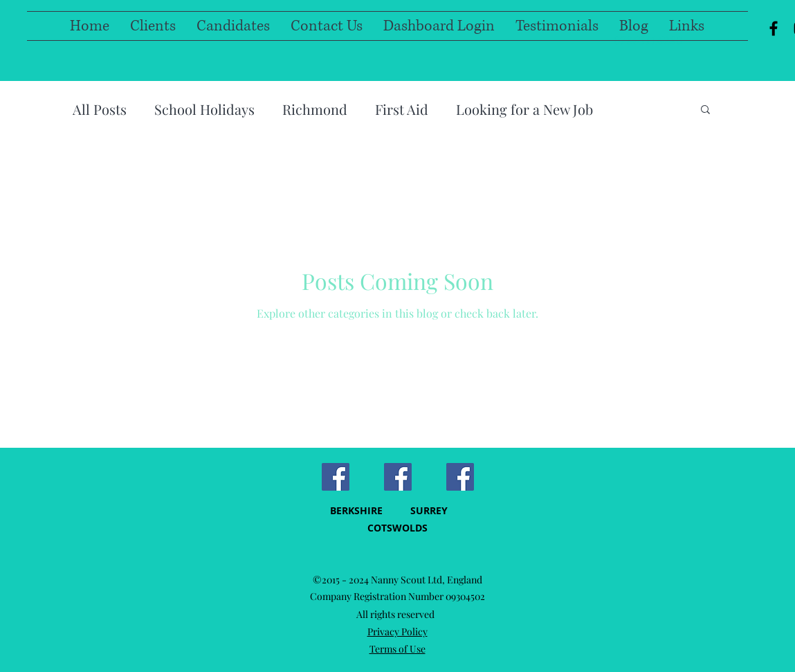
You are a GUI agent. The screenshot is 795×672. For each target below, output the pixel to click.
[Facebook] (460, 477)
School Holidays (204, 109)
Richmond (315, 109)
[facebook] (774, 28)
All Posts (100, 109)
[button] (705, 110)
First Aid (402, 109)
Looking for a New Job (524, 109)
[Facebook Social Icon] (336, 477)
